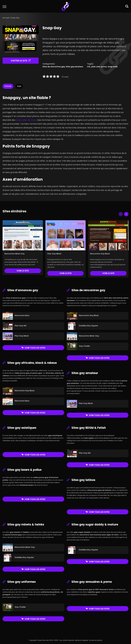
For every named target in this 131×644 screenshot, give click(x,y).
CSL (89, 67)
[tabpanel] (65, 144)
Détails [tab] (8, 86)
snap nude (113, 67)
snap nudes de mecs (26, 120)
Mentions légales (82, 640)
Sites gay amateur (74, 67)
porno (104, 67)
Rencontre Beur (22, 315)
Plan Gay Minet (54, 254)
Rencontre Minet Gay (15, 254)
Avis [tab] (19, 86)
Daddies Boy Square (88, 326)
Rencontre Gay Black (100, 254)
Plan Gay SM (20, 326)
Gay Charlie (84, 346)
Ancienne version (96, 640)
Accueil (6, 18)
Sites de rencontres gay (54, 67)
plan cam (96, 67)
